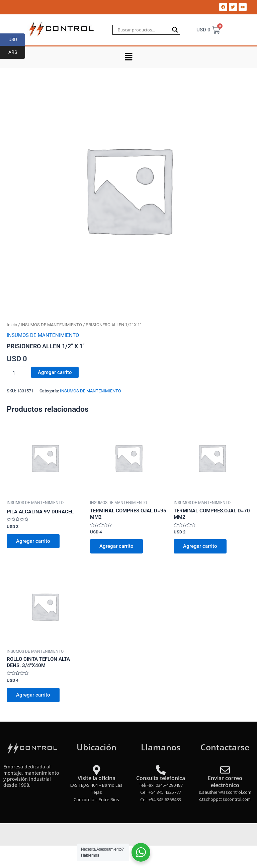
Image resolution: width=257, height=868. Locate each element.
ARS (17, 52)
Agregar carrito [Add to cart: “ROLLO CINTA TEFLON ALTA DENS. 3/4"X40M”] (33, 695)
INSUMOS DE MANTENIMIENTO (51, 325)
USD (17, 40)
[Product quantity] (16, 373)
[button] (128, 57)
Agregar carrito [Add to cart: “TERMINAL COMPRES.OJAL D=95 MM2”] (116, 546)
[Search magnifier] (175, 30)
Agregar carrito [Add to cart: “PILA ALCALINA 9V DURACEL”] (33, 541)
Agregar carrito (55, 372)
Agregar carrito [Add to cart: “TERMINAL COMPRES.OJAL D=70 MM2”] (200, 546)
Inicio (12, 325)
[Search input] (143, 30)
